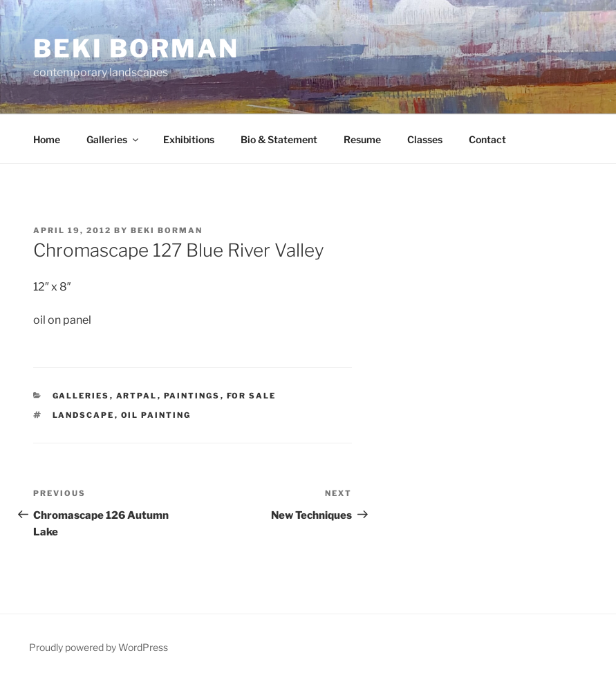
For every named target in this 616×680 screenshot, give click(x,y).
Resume (362, 139)
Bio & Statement (279, 139)
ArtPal (137, 396)
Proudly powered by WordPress (99, 647)
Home (47, 139)
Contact (487, 139)
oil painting (156, 415)
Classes (425, 139)
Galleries (113, 139)
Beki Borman (136, 48)
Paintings (192, 396)
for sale (252, 396)
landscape (84, 415)
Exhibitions (189, 139)
